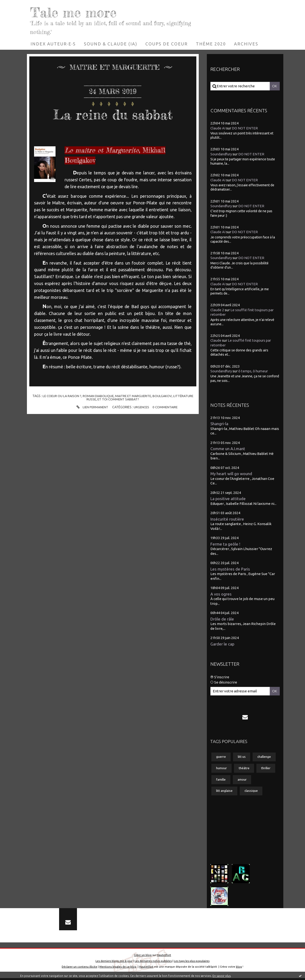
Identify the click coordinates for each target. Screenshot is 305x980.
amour (243, 780)
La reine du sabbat (113, 114)
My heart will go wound (231, 474)
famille (221, 780)
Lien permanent (91, 407)
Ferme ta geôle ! (225, 544)
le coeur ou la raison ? (61, 396)
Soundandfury (222, 154)
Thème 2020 (211, 44)
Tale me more (76, 12)
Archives (246, 44)
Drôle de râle (222, 619)
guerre (221, 757)
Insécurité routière (227, 519)
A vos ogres (221, 594)
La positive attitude (228, 499)
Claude (216, 340)
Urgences (142, 407)
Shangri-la (219, 424)
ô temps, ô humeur (255, 371)
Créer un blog (143, 957)
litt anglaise (225, 792)
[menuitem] (53, 44)
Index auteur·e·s (53, 44)
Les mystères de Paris (230, 569)
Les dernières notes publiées (153, 963)
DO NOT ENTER (245, 128)
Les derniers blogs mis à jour (114, 963)
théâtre (245, 768)
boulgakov (163, 396)
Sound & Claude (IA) (111, 44)
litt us (242, 757)
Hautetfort (164, 957)
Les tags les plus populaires (192, 963)
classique (252, 792)
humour (222, 768)
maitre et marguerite (134, 396)
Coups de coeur (167, 44)
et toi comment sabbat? (118, 399)
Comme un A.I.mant (228, 449)
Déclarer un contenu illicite (79, 968)
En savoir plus (222, 976)
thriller (267, 768)
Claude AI (218, 128)
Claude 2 (217, 310)
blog (239, 968)
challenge (266, 757)
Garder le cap (222, 644)
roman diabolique (98, 396)
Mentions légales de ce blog (118, 968)
